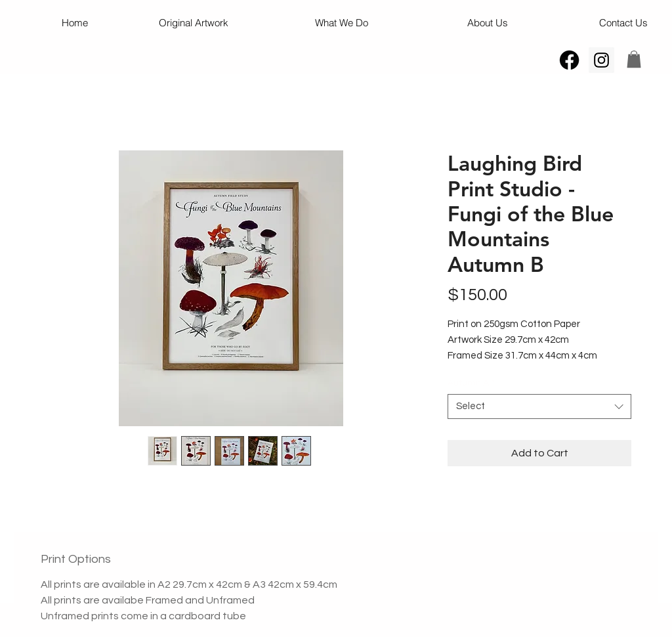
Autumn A (471, 383)
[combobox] (539, 406)
